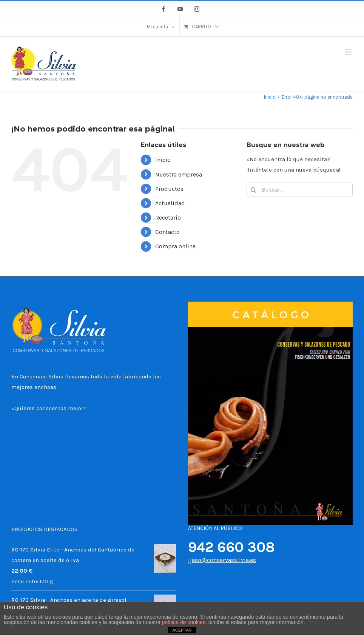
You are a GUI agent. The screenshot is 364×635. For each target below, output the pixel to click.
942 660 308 (231, 547)
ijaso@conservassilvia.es (222, 560)
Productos (169, 189)
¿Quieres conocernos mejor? (49, 408)
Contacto (167, 232)
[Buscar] (254, 190)
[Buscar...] (300, 190)
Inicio (163, 160)
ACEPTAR (182, 630)
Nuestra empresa (179, 174)
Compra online (175, 246)
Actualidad (170, 203)
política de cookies (184, 622)
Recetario (168, 218)
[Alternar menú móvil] (349, 52)
